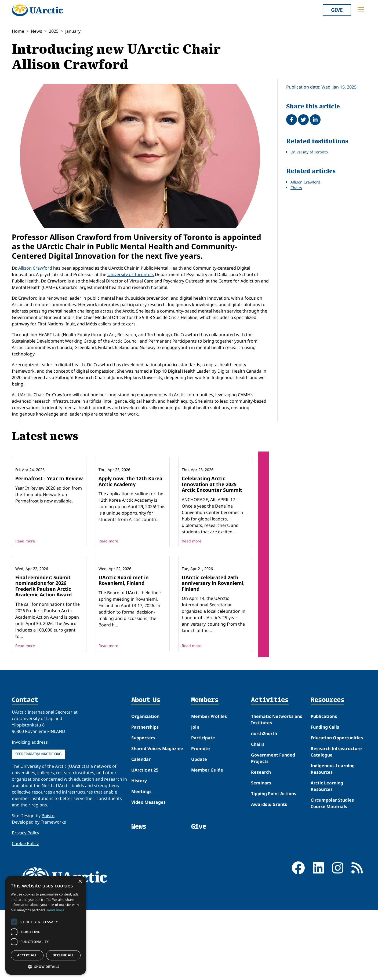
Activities (270, 771)
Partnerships (145, 797)
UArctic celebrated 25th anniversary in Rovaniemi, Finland (213, 653)
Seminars (261, 853)
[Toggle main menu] (361, 10)
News (37, 31)
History (139, 851)
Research (261, 842)
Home (18, 31)
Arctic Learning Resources (327, 856)
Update (199, 829)
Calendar (141, 829)
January (73, 31)
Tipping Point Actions (274, 864)
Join (195, 797)
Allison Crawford (35, 268)
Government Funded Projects (273, 828)
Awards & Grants (269, 875)
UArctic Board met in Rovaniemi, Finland (124, 651)
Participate (203, 808)
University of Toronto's (131, 274)
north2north (264, 804)
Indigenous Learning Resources (333, 839)
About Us (146, 771)
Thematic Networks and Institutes (277, 790)
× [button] (80, 882)
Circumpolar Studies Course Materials (332, 873)
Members (205, 771)
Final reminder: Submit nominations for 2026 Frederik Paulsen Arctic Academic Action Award (43, 656)
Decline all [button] (63, 955)
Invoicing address (30, 812)
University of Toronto (309, 152)
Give (337, 10)
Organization (145, 787)
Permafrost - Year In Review (49, 513)
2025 (54, 31)
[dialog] (46, 925)
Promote (201, 819)
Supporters (143, 808)
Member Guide (207, 840)
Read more (25, 576)
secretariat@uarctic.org (39, 824)
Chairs (296, 188)
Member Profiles (209, 787)
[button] (46, 967)
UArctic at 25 (145, 840)
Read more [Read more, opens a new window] (56, 910)
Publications (324, 787)
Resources (328, 771)
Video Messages (148, 872)
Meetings (141, 862)
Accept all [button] (27, 955)
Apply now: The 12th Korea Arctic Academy (130, 516)
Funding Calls (325, 797)
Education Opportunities (337, 808)
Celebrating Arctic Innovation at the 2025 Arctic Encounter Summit (212, 519)
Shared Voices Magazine (157, 819)
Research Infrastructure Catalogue (336, 822)
